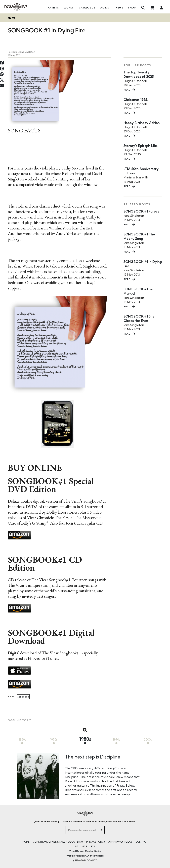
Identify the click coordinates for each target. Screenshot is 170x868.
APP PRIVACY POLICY (120, 842)
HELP (85, 846)
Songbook (23, 697)
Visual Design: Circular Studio (85, 851)
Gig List (105, 8)
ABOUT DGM (76, 842)
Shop (132, 8)
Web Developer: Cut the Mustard (85, 856)
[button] (85, 730)
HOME (26, 842)
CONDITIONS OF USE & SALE (49, 842)
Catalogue (87, 8)
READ (129, 90)
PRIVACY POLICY (96, 842)
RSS (93, 846)
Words (69, 8)
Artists (53, 8)
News (119, 8)
